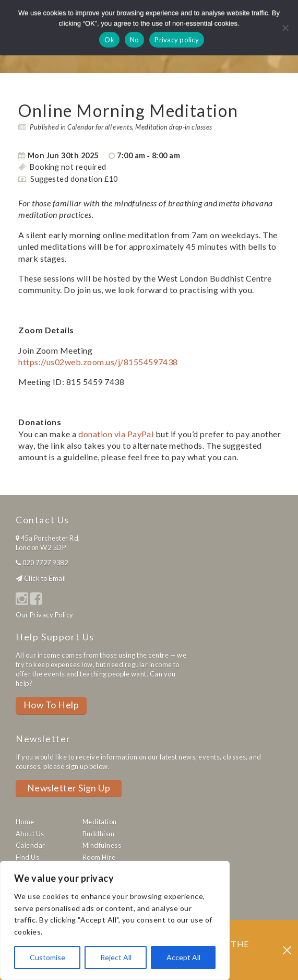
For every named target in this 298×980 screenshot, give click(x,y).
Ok (109, 40)
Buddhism (99, 834)
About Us (30, 834)
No (135, 40)
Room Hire (99, 857)
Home (25, 822)
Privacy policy (177, 40)
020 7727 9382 (45, 563)
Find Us (27, 857)
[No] (285, 28)
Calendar (31, 845)
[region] (115, 920)
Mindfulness (102, 845)
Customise (47, 957)
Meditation (100, 822)
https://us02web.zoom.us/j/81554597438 (98, 362)
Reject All (116, 957)
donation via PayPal (116, 434)
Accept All (183, 957)
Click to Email (45, 578)
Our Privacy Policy (45, 615)
